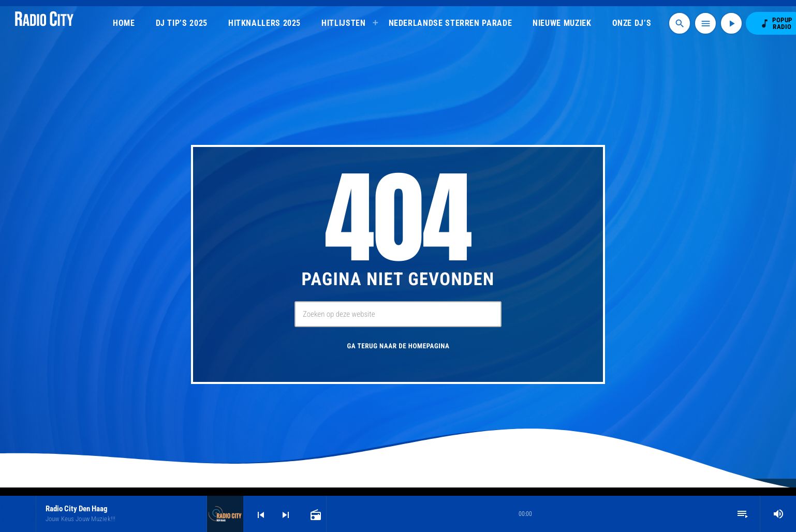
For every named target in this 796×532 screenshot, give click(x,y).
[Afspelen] (731, 23)
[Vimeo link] (44, 23)
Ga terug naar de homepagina (398, 346)
